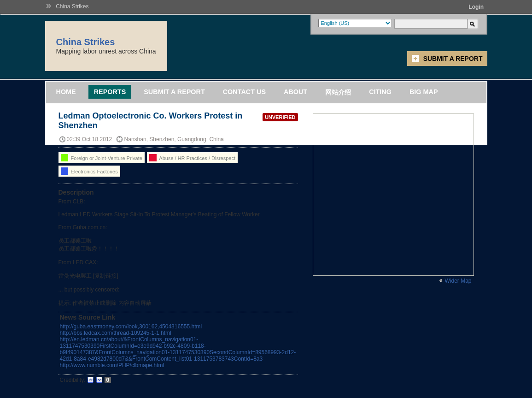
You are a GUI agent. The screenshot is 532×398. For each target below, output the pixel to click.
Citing (380, 92)
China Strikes (72, 6)
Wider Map (458, 281)
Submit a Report (453, 59)
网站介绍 (338, 92)
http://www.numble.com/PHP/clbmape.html (112, 365)
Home (66, 92)
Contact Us (244, 92)
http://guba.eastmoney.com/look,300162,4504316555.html (131, 327)
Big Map (424, 92)
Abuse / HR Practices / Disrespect (192, 158)
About (295, 92)
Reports (110, 92)
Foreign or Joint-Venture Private (102, 158)
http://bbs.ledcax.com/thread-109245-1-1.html (116, 333)
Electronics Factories (89, 171)
